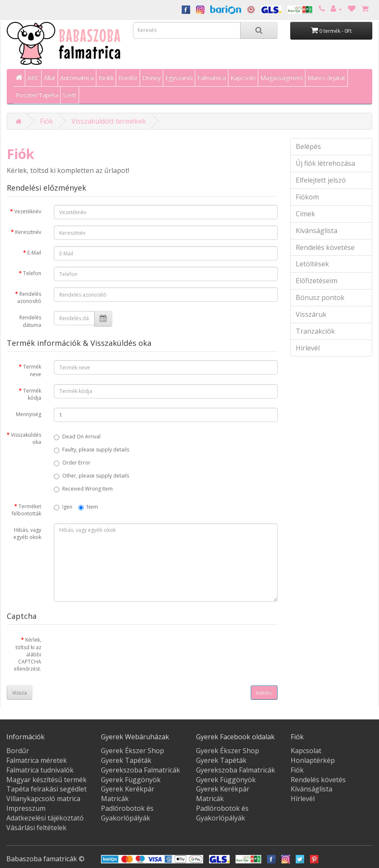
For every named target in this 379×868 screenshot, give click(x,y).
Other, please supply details (91, 476)
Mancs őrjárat (326, 78)
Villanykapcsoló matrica (43, 799)
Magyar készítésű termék (46, 780)
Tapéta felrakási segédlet (46, 789)
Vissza (20, 693)
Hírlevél (308, 348)
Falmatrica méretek (37, 760)
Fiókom (307, 197)
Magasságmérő (282, 78)
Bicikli (106, 78)
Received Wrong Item (83, 489)
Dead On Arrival (77, 437)
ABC (33, 78)
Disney (151, 78)
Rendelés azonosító (29, 297)
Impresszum (26, 808)
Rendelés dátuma (30, 321)
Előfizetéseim (317, 281)
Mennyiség (29, 414)
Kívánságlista (317, 231)
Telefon (32, 273)
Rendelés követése (325, 247)
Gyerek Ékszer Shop (133, 751)
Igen (63, 507)
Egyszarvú (179, 78)
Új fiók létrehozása (325, 163)
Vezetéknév (28, 211)
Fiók (46, 121)
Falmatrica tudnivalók (40, 770)
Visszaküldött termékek (109, 121)
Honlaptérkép (313, 760)
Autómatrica (77, 78)
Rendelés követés (318, 780)
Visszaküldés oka (26, 438)
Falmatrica (212, 78)
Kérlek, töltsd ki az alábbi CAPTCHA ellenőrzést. (28, 654)
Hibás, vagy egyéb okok (27, 534)
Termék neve (32, 370)
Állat (50, 78)
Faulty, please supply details (91, 450)
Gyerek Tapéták (126, 760)
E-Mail (34, 253)
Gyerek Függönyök (131, 780)
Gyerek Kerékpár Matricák (128, 794)
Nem (88, 507)
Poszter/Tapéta (37, 95)
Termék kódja (32, 394)
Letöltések (312, 264)
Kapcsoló (243, 78)
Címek (305, 214)
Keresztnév (28, 232)
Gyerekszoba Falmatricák (140, 770)
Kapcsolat (306, 751)
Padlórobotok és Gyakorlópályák (127, 813)
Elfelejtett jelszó (321, 180)
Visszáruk (311, 314)
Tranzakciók (315, 331)
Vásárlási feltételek (36, 828)
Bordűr (128, 78)
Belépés (308, 146)
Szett (70, 95)
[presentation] (118, 650)
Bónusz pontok (320, 297)
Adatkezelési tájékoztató (45, 818)
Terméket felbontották (27, 510)
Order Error (72, 463)
